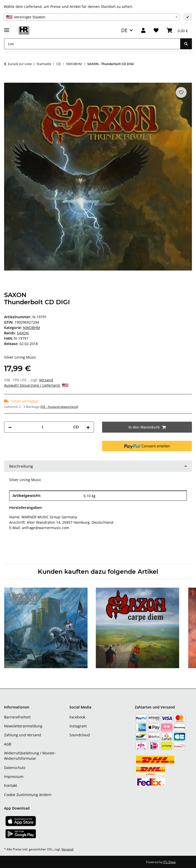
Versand (46, 380)
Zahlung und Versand (23, 735)
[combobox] (92, 17)
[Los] (92, 44)
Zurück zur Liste (20, 64)
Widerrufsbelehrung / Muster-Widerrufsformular (30, 756)
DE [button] (124, 30)
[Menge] (42, 427)
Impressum (14, 777)
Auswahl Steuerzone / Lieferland (36, 385)
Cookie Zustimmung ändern (28, 795)
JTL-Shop (169, 862)
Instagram (78, 726)
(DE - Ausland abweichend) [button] (59, 407)
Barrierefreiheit (17, 717)
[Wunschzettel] (156, 30)
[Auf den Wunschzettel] (181, 92)
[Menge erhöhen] (88, 427)
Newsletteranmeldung (23, 726)
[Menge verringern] (10, 427)
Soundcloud (80, 735)
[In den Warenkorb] (8, 80)
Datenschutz (15, 768)
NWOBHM (32, 328)
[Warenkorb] (177, 30)
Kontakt (11, 785)
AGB (8, 744)
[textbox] (92, 17)
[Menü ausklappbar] (7, 28)
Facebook (77, 717)
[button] (143, 30)
